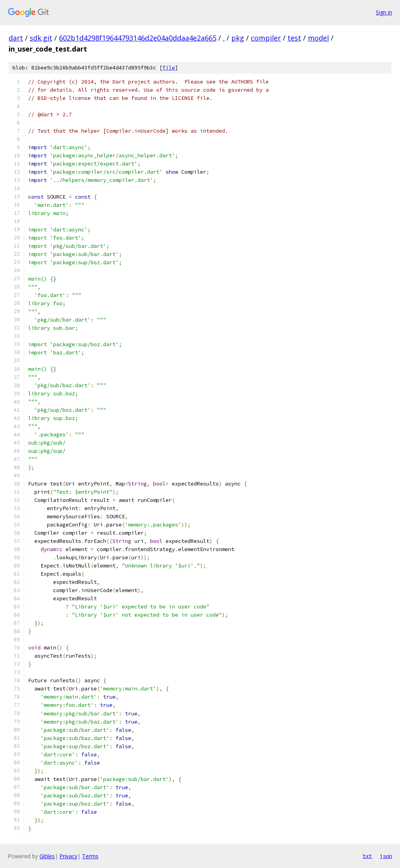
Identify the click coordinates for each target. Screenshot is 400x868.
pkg (238, 38)
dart (16, 38)
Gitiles (47, 856)
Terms (90, 856)
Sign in (384, 12)
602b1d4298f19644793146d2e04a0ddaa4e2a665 (138, 38)
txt (367, 856)
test (294, 38)
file (169, 68)
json (386, 856)
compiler (266, 38)
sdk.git (41, 38)
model (318, 38)
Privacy (68, 856)
